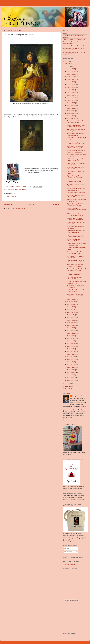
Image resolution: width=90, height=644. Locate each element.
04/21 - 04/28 (71, 341)
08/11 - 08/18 (71, 299)
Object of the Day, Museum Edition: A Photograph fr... (75, 147)
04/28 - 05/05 (71, 338)
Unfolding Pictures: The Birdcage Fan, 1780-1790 (76, 200)
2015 (67, 61)
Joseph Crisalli (77, 396)
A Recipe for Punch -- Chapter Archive (75, 46)
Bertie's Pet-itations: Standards (76, 193)
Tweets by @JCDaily (69, 564)
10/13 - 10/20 (71, 98)
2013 (67, 67)
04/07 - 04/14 (71, 346)
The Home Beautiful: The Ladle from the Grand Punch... (76, 232)
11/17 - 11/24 (71, 85)
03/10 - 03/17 (71, 357)
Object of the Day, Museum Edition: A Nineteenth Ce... (75, 236)
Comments (68, 552)
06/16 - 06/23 (71, 320)
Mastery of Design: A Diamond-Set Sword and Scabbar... (76, 151)
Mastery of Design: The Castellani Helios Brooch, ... (76, 240)
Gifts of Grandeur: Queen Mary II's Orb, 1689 (76, 130)
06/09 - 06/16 (71, 323)
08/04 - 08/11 (71, 302)
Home (32, 204)
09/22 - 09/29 (71, 105)
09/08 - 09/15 (71, 111)
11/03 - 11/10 (71, 90)
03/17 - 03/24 (71, 354)
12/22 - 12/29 (71, 71)
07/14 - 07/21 (71, 310)
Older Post (54, 204)
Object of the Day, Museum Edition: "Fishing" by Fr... (75, 205)
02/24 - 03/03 (71, 362)
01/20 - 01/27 (71, 375)
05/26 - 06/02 (71, 328)
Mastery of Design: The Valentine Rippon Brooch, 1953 (76, 126)
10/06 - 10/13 (71, 100)
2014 (67, 64)
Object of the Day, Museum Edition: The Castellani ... (75, 265)
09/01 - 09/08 (71, 113)
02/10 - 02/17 (71, 367)
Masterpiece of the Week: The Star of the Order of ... (76, 122)
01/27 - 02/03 (71, 372)
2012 (67, 384)
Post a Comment (11, 197)
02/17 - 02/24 (71, 365)
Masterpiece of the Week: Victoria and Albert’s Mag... (75, 219)
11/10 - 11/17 (71, 87)
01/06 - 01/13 (71, 380)
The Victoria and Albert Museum (20, 117)
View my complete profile (71, 420)
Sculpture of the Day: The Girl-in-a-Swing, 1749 (76, 282)
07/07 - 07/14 (71, 312)
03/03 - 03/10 (71, 359)
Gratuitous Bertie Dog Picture (17, 189)
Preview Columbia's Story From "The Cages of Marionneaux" (74, 53)
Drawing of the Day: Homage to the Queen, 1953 (76, 134)
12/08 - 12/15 (71, 77)
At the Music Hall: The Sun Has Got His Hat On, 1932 (76, 261)
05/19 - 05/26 (71, 331)
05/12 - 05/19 (71, 333)
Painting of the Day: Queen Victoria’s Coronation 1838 (75, 143)
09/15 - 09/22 (71, 108)
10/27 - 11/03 (71, 92)
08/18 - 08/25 (71, 119)
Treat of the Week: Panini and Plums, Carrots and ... (75, 274)
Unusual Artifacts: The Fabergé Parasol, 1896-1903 (76, 253)
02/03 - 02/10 (71, 370)
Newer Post (8, 204)
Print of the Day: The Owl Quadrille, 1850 (74, 278)
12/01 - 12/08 (71, 79)
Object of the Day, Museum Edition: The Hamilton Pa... (75, 295)
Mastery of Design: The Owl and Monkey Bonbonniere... (76, 270)
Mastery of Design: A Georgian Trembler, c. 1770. (76, 189)
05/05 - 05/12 (71, 336)
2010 (67, 389)
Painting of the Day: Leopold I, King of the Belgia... (76, 160)
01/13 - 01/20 (71, 378)
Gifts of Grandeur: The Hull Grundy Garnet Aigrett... (75, 181)
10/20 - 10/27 (71, 95)
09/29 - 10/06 (71, 103)
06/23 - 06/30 (71, 317)
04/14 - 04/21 (71, 344)
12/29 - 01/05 (71, 69)
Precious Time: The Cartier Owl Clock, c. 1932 (76, 291)
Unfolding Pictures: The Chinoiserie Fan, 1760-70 (75, 215)
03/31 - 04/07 (71, 349)
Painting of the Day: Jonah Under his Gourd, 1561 (76, 244)
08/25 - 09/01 (71, 116)
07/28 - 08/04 (71, 304)
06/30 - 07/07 (71, 315)
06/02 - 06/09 (71, 325)
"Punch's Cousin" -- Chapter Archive (74, 40)
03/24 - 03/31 (71, 351)
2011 (67, 386)
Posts (67, 548)
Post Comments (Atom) (19, 208)
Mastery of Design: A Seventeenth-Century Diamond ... (77, 210)
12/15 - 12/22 (71, 74)
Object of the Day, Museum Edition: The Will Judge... (75, 177)
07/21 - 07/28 (71, 307)
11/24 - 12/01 (71, 82)
